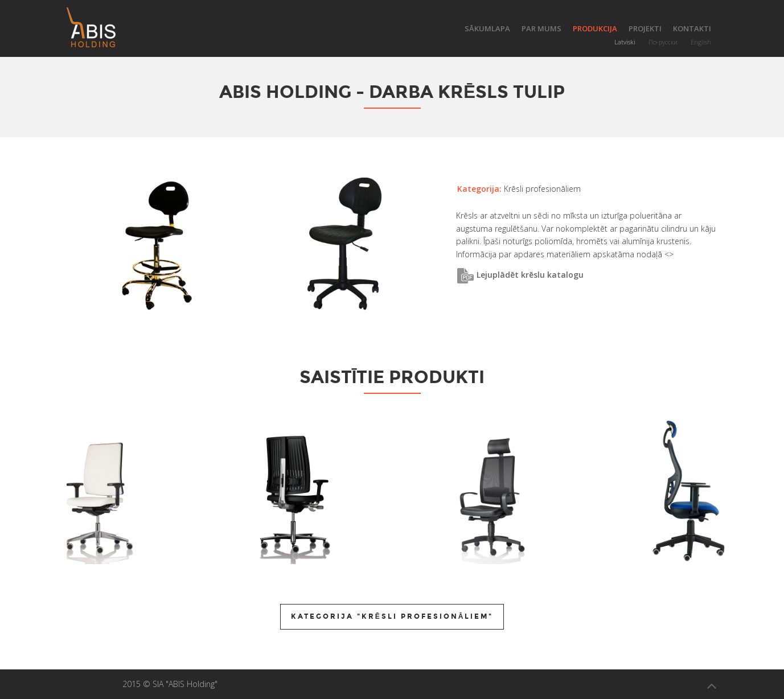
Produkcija (595, 28)
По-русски (663, 42)
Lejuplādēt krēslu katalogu (520, 275)
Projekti (645, 28)
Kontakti (692, 28)
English (701, 42)
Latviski (625, 42)
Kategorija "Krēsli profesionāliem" (392, 616)
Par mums (541, 28)
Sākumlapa (487, 28)
